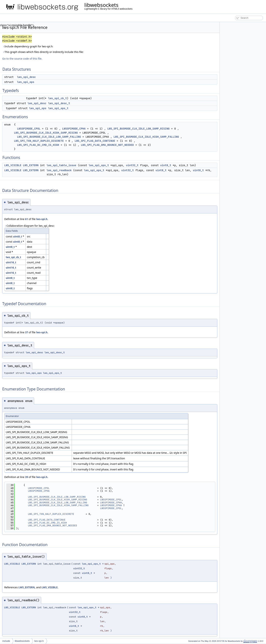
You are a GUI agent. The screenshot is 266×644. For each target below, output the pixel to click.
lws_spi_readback (59, 170)
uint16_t (11, 262)
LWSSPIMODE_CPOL (29, 129)
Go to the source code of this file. (22, 59)
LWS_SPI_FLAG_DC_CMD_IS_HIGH (38, 145)
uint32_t (132, 165)
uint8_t (166, 165)
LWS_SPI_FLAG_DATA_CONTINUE (95, 141)
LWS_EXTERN (31, 165)
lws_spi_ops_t (58, 108)
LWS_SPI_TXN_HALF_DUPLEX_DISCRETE (39, 141)
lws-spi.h (42, 219)
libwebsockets (22, 641)
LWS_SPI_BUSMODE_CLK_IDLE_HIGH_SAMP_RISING (46, 133)
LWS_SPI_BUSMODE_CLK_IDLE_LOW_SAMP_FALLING (49, 137)
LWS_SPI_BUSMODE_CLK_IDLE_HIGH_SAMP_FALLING (146, 137)
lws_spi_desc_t (59, 103)
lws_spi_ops (26, 82)
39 (26, 477)
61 (26, 219)
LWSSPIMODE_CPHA (74, 129)
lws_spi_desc (26, 77)
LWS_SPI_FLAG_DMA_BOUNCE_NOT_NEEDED (107, 145)
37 (26, 332)
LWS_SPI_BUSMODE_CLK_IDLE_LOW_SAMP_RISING (138, 129)
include (6, 641)
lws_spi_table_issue (61, 165)
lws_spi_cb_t (58, 98)
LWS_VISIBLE (13, 165)
